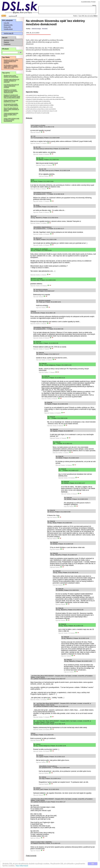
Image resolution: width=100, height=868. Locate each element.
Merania (12, 40)
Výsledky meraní (8, 29)
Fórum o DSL (7, 27)
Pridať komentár (31, 856)
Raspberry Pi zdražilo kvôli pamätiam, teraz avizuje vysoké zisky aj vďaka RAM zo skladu (12, 96)
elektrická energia (36, 29)
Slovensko (45, 29)
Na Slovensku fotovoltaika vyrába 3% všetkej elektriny (11, 105)
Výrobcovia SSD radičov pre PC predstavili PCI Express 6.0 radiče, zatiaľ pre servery (45, 97)
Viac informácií (22, 866)
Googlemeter (7, 44)
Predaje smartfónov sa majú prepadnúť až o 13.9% (11, 101)
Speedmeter (7, 40)
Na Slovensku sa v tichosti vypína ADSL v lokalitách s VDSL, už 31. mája (11, 66)
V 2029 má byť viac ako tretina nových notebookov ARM (39, 103)
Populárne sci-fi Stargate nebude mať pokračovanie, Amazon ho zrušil (11, 91)
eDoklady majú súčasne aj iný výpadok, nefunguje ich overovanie (12, 81)
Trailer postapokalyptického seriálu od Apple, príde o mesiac (11, 114)
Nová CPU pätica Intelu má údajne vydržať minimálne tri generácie (11, 109)
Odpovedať (33, 133)
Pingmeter (6, 42)
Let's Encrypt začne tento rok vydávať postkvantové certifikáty (11, 86)
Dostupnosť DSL (8, 25)
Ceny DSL (6, 23)
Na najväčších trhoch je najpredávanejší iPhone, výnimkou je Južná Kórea (43, 95)
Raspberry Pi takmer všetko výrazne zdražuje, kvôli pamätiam (11, 61)
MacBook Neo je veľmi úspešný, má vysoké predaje (11, 76)
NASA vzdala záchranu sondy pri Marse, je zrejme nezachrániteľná (12, 120)
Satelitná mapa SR (9, 33)
